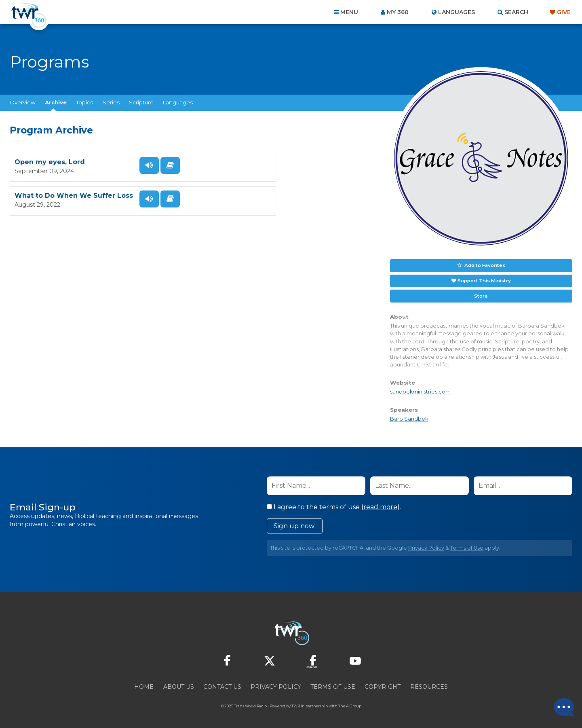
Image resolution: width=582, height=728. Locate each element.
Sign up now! (295, 524)
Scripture (141, 102)
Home (144, 684)
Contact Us (222, 684)
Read (163, 169)
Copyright (383, 684)
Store (481, 294)
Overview (23, 102)
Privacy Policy (426, 545)
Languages (178, 102)
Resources (429, 684)
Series (111, 102)
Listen (142, 169)
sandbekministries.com (420, 390)
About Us (179, 684)
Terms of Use (467, 545)
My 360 (398, 12)
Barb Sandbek (409, 417)
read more (380, 505)
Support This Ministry (484, 279)
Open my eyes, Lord (50, 166)
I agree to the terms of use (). (334, 505)
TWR (296, 704)
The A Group (350, 704)
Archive (56, 102)
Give (564, 12)
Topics (84, 102)
